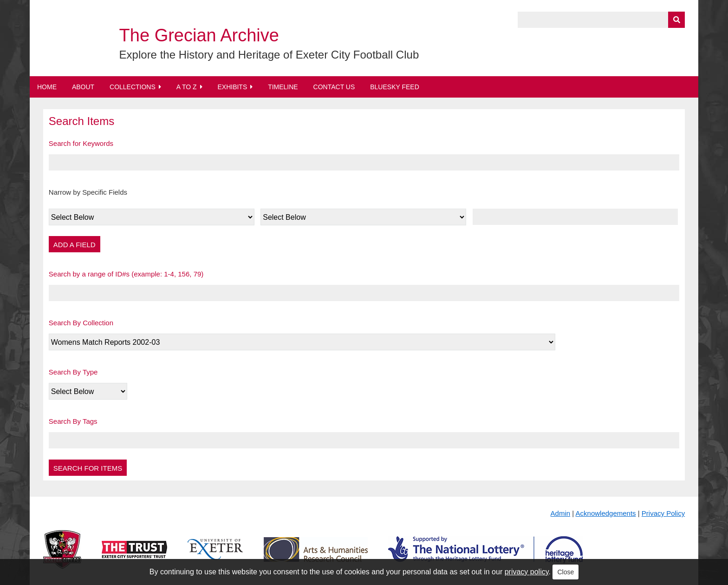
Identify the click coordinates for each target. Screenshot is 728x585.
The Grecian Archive (199, 35)
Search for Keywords (81, 143)
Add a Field (75, 245)
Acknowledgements (606, 513)
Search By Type (73, 372)
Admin (561, 513)
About (83, 87)
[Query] (601, 20)
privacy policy (527, 572)
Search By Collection (81, 323)
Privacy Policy (663, 513)
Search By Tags (73, 421)
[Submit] (676, 20)
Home (47, 87)
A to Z (187, 87)
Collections (133, 87)
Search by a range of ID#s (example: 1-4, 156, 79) (126, 274)
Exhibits (232, 87)
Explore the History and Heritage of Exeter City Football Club (269, 55)
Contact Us (334, 87)
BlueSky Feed (395, 87)
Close (565, 572)
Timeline (283, 87)
